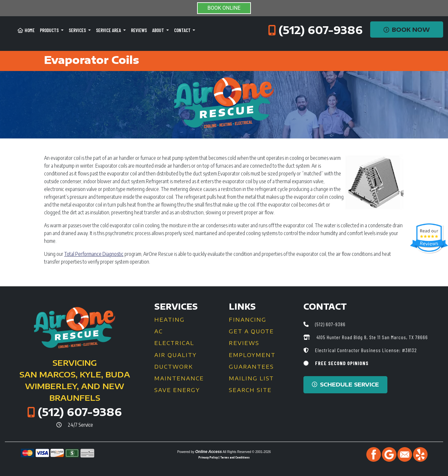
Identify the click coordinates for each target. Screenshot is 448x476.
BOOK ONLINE (224, 8)
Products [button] (50, 30)
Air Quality (176, 355)
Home (26, 30)
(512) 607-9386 (321, 30)
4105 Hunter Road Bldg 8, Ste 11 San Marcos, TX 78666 (371, 337)
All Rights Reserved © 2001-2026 (247, 452)
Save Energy (177, 390)
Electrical (174, 343)
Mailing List (251, 378)
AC (159, 331)
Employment (252, 355)
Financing (248, 320)
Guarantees (251, 367)
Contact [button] (183, 30)
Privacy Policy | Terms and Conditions (224, 457)
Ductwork (174, 367)
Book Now (407, 30)
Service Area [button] (109, 30)
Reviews (139, 30)
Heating (170, 320)
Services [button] (78, 30)
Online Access (208, 452)
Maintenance (179, 378)
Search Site (250, 390)
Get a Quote (251, 331)
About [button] (159, 30)
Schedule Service (345, 384)
